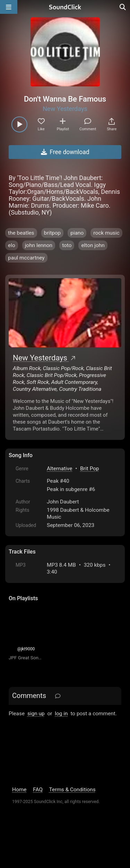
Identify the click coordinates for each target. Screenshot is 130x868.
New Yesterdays (65, 109)
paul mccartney (26, 258)
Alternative (59, 469)
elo (12, 245)
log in (61, 714)
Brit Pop (89, 469)
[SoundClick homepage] (65, 7)
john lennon (39, 245)
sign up (36, 714)
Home (19, 790)
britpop (53, 233)
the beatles (21, 233)
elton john (93, 245)
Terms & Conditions (72, 790)
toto (67, 245)
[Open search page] (123, 7)
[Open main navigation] (9, 7)
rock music (106, 233)
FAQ (38, 790)
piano (77, 233)
